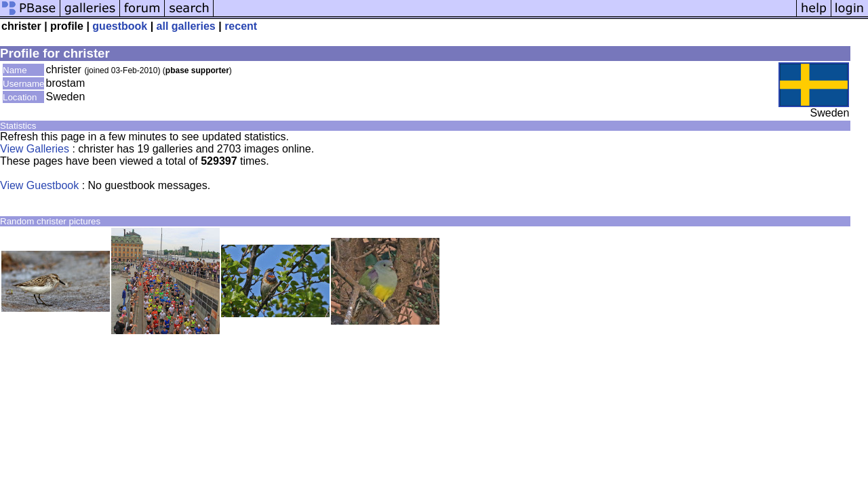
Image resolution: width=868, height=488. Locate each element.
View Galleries (35, 149)
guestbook (120, 26)
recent (241, 26)
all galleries (186, 26)
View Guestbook (39, 185)
